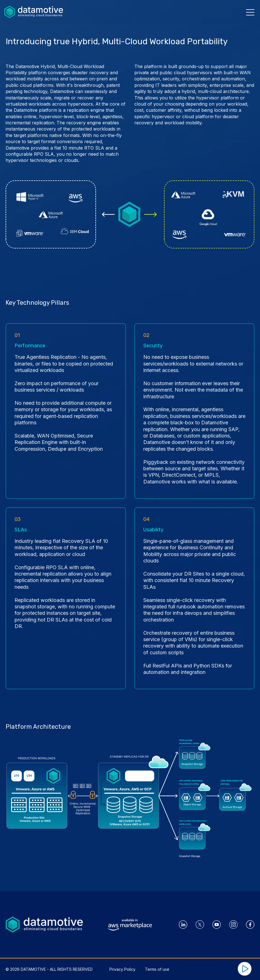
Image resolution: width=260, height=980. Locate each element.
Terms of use (157, 969)
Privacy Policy (122, 969)
